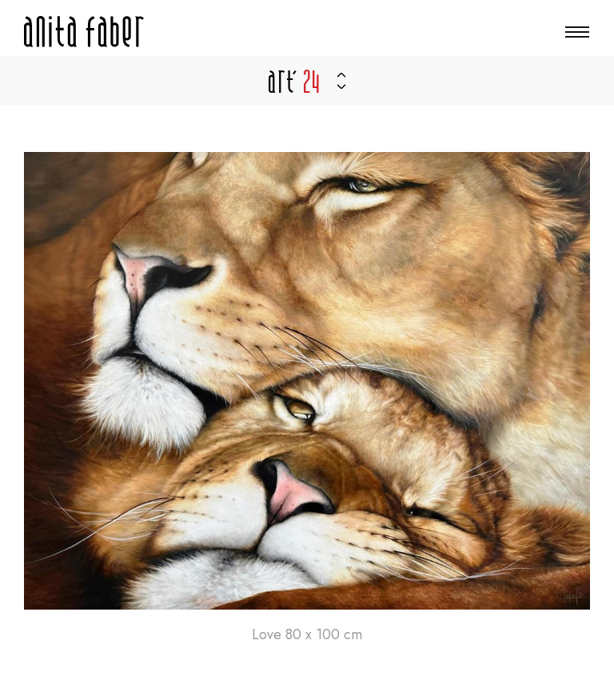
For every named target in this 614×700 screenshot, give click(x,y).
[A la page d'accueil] (84, 32)
